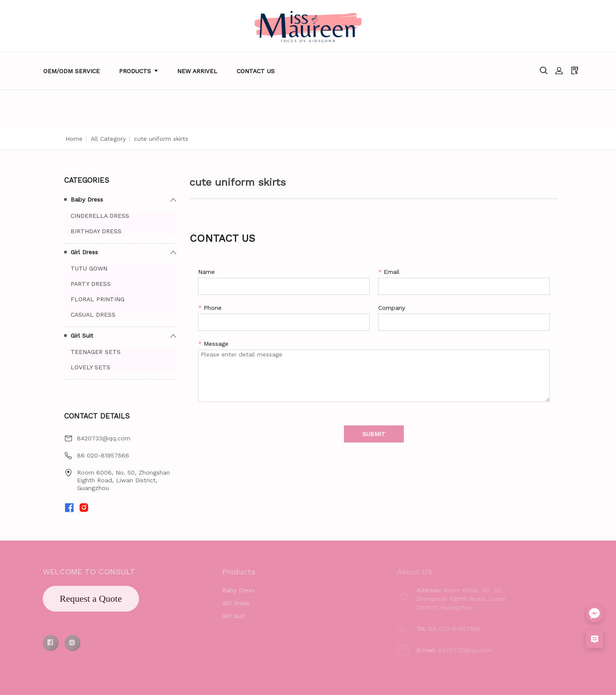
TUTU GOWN (89, 268)
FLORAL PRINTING (98, 299)
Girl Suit (82, 336)
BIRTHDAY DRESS (96, 231)
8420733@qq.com (104, 438)
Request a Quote (63, 598)
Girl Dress (84, 252)
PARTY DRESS (91, 284)
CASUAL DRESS (93, 315)
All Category (108, 139)
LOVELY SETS (90, 367)
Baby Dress (87, 199)
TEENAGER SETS (96, 352)
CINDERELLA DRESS (100, 216)
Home (74, 139)
